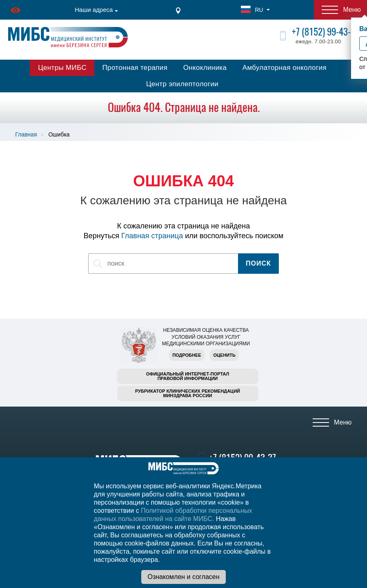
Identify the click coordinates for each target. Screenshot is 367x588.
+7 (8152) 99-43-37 (325, 32)
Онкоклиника (205, 68)
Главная (26, 134)
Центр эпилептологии (182, 84)
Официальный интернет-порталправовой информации (188, 376)
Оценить (224, 355)
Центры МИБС (62, 68)
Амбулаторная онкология (285, 68)
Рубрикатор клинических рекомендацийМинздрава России (188, 393)
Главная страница (152, 236)
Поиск (258, 263)
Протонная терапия (135, 68)
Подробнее (187, 355)
